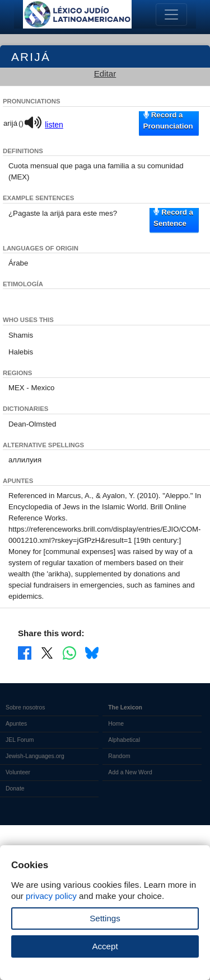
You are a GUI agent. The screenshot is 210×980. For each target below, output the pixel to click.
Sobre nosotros (25, 707)
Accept (105, 946)
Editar (105, 74)
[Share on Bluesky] (92, 652)
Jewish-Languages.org (35, 756)
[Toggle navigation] (171, 15)
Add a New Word (130, 772)
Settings (105, 918)
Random (119, 756)
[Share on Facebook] (25, 652)
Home (116, 724)
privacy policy (51, 896)
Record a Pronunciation (168, 120)
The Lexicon (125, 707)
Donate (15, 789)
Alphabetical (124, 740)
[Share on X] (47, 652)
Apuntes (16, 724)
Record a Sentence (173, 217)
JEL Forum (20, 740)
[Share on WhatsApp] (69, 652)
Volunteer (18, 772)
